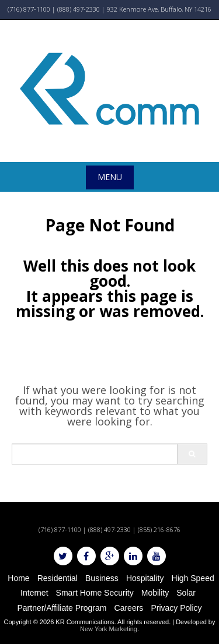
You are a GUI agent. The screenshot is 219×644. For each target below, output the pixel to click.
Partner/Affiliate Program (62, 608)
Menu (110, 177)
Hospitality (145, 578)
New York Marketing (109, 629)
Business (102, 578)
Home (18, 578)
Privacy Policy (176, 608)
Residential (58, 578)
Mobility (155, 593)
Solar (186, 593)
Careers (129, 608)
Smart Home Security (95, 593)
